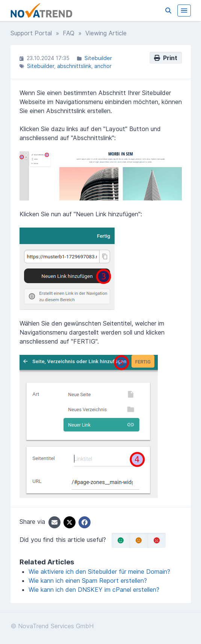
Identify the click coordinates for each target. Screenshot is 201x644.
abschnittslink (74, 66)
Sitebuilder (98, 58)
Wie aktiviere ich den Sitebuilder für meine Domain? (99, 572)
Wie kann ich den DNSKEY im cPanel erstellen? (94, 590)
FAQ (69, 33)
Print (166, 58)
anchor (103, 66)
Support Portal (31, 33)
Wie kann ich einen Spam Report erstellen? (88, 581)
